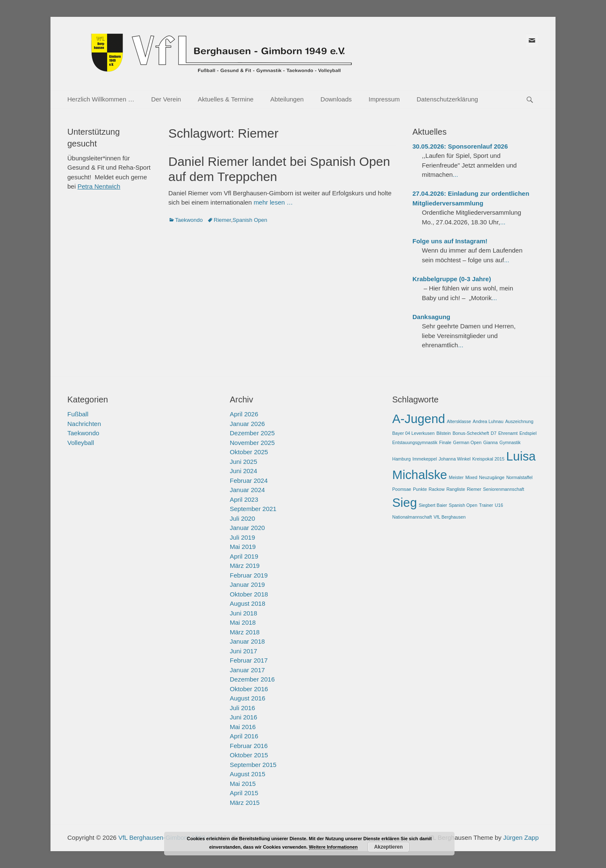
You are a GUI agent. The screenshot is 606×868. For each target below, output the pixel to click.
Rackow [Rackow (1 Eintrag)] (437, 489)
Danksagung (431, 317)
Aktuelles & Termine (226, 99)
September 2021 (253, 509)
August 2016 (247, 698)
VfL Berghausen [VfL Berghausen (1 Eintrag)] (449, 517)
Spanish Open (250, 220)
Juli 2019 (242, 537)
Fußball (78, 414)
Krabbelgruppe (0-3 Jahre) (452, 279)
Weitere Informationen (333, 847)
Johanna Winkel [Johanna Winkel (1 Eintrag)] (454, 459)
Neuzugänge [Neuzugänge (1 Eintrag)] (492, 477)
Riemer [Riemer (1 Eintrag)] (474, 489)
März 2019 (245, 566)
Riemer (222, 220)
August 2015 (247, 774)
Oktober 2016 (249, 689)
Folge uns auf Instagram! (450, 241)
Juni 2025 (243, 462)
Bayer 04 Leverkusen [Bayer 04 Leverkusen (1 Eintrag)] (413, 433)
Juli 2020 (242, 518)
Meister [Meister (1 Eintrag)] (456, 477)
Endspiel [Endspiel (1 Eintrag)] (528, 433)
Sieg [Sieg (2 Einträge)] (405, 502)
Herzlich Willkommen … (101, 99)
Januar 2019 (247, 584)
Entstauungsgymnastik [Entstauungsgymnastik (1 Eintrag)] (415, 442)
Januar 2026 (247, 424)
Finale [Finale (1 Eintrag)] (445, 442)
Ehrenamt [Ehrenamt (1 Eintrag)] (508, 433)
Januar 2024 (247, 490)
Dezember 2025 (252, 433)
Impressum (384, 99)
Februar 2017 (249, 660)
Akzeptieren (388, 847)
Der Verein (166, 99)
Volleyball (81, 443)
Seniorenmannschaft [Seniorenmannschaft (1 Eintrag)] (504, 489)
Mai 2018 (243, 622)
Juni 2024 (243, 471)
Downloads (336, 99)
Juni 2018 (243, 613)
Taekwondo (189, 220)
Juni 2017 (243, 651)
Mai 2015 (243, 784)
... (456, 174)
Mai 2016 (243, 727)
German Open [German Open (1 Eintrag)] (468, 442)
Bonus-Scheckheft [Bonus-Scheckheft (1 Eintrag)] (470, 433)
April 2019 (244, 556)
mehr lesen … (273, 202)
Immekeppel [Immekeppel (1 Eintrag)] (425, 459)
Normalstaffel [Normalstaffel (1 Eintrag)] (520, 477)
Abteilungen (287, 99)
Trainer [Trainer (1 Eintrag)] (486, 505)
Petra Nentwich (99, 186)
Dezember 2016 (252, 679)
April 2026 (244, 414)
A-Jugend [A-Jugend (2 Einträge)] (419, 419)
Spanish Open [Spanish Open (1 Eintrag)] (463, 505)
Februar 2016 (249, 746)
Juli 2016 (242, 708)
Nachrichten (84, 424)
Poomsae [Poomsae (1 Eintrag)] (402, 489)
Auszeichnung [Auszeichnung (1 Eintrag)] (519, 421)
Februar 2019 (249, 575)
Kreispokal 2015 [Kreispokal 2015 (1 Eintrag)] (488, 459)
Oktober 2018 (249, 594)
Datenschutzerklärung (447, 99)
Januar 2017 (247, 670)
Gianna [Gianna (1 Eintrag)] (490, 442)
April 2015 (244, 793)
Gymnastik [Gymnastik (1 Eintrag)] (510, 442)
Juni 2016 (243, 717)
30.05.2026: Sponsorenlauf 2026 (460, 146)
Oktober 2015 (249, 755)
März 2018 (245, 632)
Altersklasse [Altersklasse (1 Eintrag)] (459, 421)
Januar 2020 (247, 528)
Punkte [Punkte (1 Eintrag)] (420, 489)
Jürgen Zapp (521, 837)
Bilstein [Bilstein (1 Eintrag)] (444, 433)
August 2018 (247, 603)
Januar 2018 (247, 641)
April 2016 (244, 736)
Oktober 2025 (249, 452)
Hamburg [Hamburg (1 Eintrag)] (401, 459)
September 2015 (253, 765)
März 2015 (245, 803)
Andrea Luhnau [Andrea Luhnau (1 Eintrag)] (488, 421)
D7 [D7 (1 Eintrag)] (494, 433)
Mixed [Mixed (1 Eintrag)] (471, 477)
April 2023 (244, 499)
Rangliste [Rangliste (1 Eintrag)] (456, 489)
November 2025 (252, 443)
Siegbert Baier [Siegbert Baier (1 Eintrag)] (433, 505)
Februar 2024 (249, 481)
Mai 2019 (243, 547)
